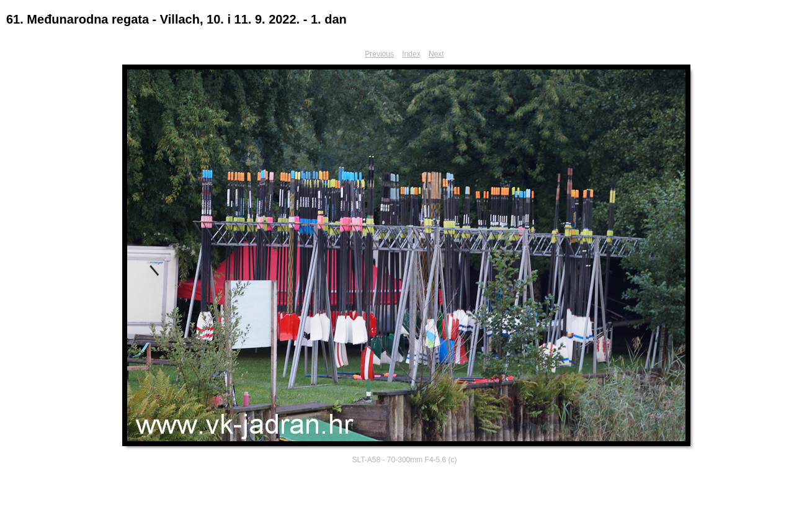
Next (436, 54)
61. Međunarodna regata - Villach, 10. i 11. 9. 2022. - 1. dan (176, 19)
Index (411, 54)
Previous (379, 54)
